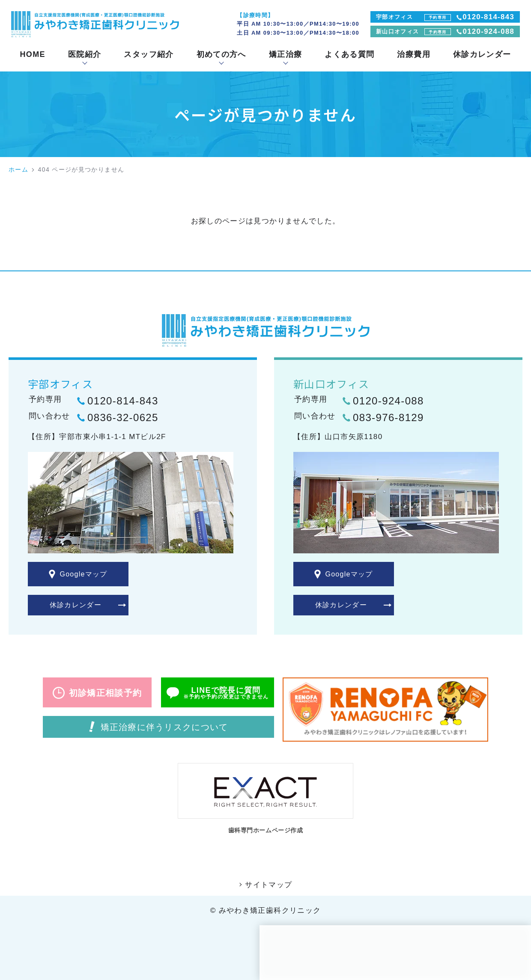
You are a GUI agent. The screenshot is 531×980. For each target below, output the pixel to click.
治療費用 (413, 54)
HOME (33, 54)
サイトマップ (268, 887)
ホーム (18, 169)
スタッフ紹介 (149, 54)
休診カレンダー (482, 54)
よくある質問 (349, 54)
